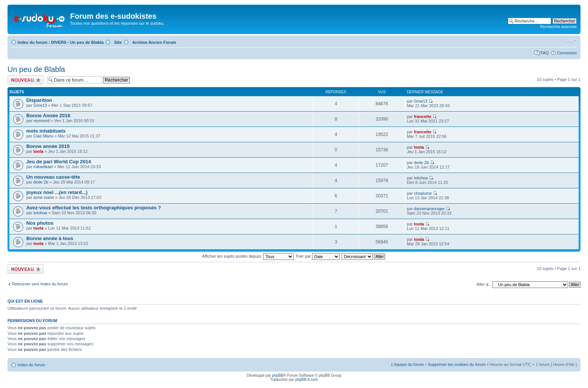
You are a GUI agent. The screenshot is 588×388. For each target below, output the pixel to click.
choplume (423, 193)
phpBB (277, 375)
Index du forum (32, 42)
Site (118, 42)
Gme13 (40, 105)
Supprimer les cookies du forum (457, 364)
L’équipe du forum (407, 364)
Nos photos (40, 223)
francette (423, 116)
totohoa (421, 178)
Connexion (567, 53)
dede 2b (421, 163)
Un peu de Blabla (87, 42)
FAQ (544, 53)
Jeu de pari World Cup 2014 (59, 162)
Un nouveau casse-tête (53, 177)
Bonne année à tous (50, 238)
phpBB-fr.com (307, 380)
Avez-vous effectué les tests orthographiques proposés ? (94, 208)
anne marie (44, 197)
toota (38, 151)
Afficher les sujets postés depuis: (248, 256)
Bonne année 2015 (48, 146)
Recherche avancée (558, 27)
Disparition (39, 100)
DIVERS (59, 42)
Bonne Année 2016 (48, 116)
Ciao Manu (43, 136)
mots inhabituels (46, 131)
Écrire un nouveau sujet (25, 80)
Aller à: (483, 284)
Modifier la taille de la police (571, 41)
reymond (41, 121)
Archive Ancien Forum (154, 42)
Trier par (318, 256)
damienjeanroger (430, 209)
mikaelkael (43, 167)
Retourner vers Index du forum (40, 284)
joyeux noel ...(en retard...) (57, 192)
